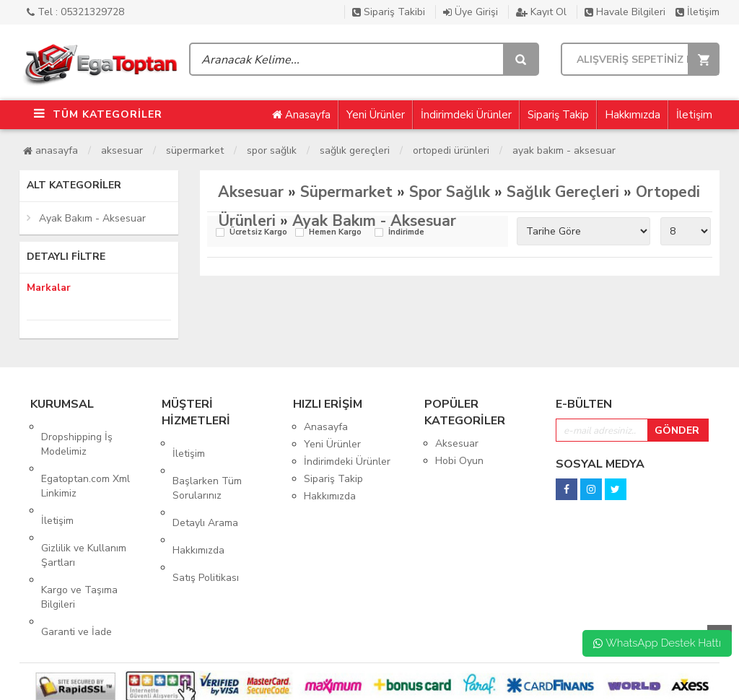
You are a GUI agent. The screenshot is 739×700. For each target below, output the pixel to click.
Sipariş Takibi (389, 12)
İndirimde (406, 233)
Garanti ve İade (76, 571)
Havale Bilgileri (625, 12)
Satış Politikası (206, 527)
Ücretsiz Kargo (258, 233)
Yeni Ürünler (376, 115)
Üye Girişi (471, 12)
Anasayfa (301, 115)
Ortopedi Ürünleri (451, 150)
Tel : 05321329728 (75, 12)
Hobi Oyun (459, 461)
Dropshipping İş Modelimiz (77, 434)
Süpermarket (195, 150)
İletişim (698, 12)
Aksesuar (122, 150)
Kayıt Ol (541, 12)
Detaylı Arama (205, 493)
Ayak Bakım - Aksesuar (564, 150)
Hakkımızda (633, 115)
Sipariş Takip (558, 115)
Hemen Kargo (335, 233)
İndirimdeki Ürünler (466, 115)
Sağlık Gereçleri (355, 150)
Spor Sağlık (272, 150)
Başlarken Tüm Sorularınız (207, 468)
